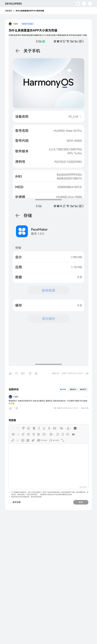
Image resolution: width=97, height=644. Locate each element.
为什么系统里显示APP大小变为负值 (30, 11)
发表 (81, 502)
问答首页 (9, 11)
